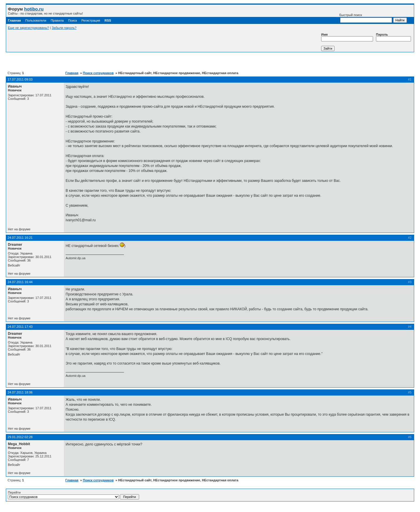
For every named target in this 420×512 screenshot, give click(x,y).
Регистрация (91, 20)
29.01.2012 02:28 (20, 437)
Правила (57, 20)
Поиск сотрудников (98, 73)
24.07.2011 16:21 (20, 238)
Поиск (72, 20)
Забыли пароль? (64, 28)
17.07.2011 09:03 (20, 79)
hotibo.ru (34, 9)
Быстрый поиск (366, 18)
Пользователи (36, 20)
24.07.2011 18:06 (20, 392)
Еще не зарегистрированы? (28, 28)
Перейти (73, 495)
